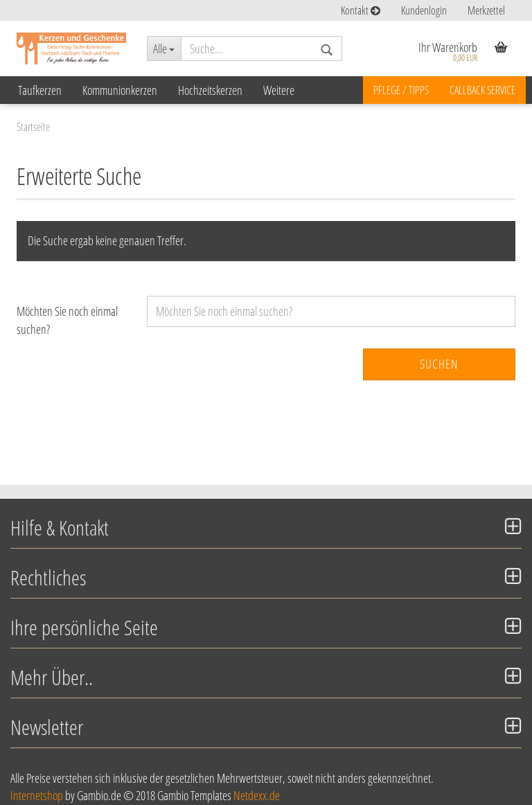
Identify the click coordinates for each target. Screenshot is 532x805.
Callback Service (482, 90)
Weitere (279, 90)
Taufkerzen (40, 90)
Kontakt (361, 10)
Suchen (439, 364)
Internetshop (37, 795)
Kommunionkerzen (120, 90)
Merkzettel (486, 10)
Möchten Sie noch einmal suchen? (67, 320)
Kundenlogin (424, 10)
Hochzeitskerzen (210, 90)
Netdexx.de (257, 795)
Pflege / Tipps (401, 90)
